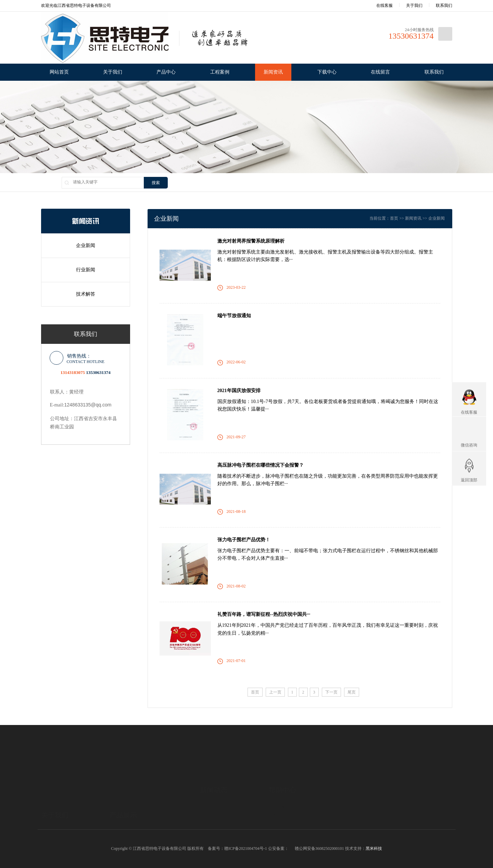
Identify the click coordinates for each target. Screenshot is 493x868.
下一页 (331, 692)
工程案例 (220, 72)
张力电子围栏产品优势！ (244, 540)
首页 (394, 218)
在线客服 (380, 5)
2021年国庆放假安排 (239, 391)
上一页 (275, 692)
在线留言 (380, 72)
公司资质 (49, 828)
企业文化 (49, 819)
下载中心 (327, 72)
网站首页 (59, 72)
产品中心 (166, 72)
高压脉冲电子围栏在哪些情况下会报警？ (261, 465)
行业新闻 (86, 270)
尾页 (352, 692)
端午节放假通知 (234, 316)
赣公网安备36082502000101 (319, 848)
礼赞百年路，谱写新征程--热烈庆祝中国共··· (264, 614)
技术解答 (86, 294)
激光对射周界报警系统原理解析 (251, 241)
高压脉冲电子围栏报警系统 (134, 828)
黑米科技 (374, 848)
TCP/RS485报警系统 (128, 819)
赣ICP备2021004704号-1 (246, 848)
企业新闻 (86, 245)
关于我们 (414, 5)
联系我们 (444, 5)
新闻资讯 (273, 72)
